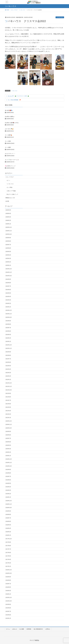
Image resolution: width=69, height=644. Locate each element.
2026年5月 (8, 210)
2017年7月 (8, 549)
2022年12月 (9, 345)
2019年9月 (8, 469)
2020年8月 (8, 435)
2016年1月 (8, 594)
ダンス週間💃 (9, 135)
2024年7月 (8, 286)
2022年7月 (8, 359)
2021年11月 (9, 386)
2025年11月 (9, 231)
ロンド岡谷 (10, 187)
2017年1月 (8, 566)
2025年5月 (8, 252)
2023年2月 (8, 338)
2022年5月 (8, 366)
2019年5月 (8, 483)
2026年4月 (8, 213)
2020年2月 (8, 452)
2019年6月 (8, 480)
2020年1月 (8, 456)
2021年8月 (8, 397)
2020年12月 (9, 421)
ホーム (8, 629)
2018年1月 (8, 535)
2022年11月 (9, 348)
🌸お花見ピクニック (10, 166)
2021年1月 (8, 418)
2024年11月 (9, 272)
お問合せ (48, 629)
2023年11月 (9, 314)
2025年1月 (8, 265)
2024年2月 (8, 303)
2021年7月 (8, 400)
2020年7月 (8, 438)
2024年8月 (8, 283)
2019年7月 (8, 476)
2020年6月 (8, 442)
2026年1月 (8, 224)
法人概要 (22, 629)
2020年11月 (9, 424)
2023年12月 (9, 310)
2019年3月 (8, 490)
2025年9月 (8, 238)
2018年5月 (8, 525)
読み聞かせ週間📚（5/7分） (12, 123)
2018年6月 (8, 521)
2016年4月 (8, 591)
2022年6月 (8, 362)
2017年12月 (9, 539)
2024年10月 (9, 276)
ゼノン (8, 180)
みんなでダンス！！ (10, 154)
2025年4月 (8, 255)
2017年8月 (8, 546)
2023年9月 (8, 321)
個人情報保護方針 (38, 629)
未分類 (7, 201)
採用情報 (29, 629)
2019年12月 (9, 459)
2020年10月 (9, 428)
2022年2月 (8, 376)
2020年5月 (8, 445)
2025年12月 (9, 227)
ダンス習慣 (8, 141)
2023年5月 (8, 335)
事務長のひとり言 (10, 198)
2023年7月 (8, 328)
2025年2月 (8, 262)
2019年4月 (8, 487)
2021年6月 (8, 404)
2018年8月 (8, 514)
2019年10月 (9, 466)
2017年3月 (8, 563)
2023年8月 (8, 324)
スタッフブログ (10, 177)
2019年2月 (8, 494)
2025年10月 (9, 234)
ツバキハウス (60, 17)
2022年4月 (8, 369)
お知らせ (15, 629)
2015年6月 (8, 615)
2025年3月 (8, 258)
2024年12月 (9, 269)
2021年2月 (8, 414)
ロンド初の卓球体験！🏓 (14, 100)
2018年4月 (8, 528)
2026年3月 (8, 217)
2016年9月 (8, 577)
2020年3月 (8, 449)
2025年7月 (8, 245)
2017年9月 (8, 542)
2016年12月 (9, 570)
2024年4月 (8, 296)
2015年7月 (8, 611)
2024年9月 (8, 279)
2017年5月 (8, 556)
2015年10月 (9, 601)
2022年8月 (8, 355)
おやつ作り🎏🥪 (9, 129)
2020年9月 (8, 431)
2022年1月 (8, 379)
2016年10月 (9, 573)
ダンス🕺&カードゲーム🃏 (12, 160)
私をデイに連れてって (12, 194)
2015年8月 (8, 608)
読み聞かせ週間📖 (10, 117)
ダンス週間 (8, 147)
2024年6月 (8, 290)
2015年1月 (8, 618)
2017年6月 (8, 553)
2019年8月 (8, 473)
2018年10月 (9, 508)
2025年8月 (8, 241)
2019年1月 (8, 497)
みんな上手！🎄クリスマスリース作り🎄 (18, 96)
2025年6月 (8, 248)
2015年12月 (9, 597)
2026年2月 (8, 220)
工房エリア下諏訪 (11, 191)
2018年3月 (8, 532)
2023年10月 (9, 317)
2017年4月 (8, 559)
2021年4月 (8, 411)
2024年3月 (8, 300)
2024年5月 (8, 293)
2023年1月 (8, 341)
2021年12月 (9, 383)
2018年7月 (8, 518)
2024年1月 (8, 307)
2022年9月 (8, 352)
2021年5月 (8, 407)
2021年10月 (9, 390)
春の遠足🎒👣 (9, 110)
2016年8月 (8, 580)
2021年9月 (8, 393)
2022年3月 (8, 373)
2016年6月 (8, 587)
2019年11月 (9, 463)
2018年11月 (9, 504)
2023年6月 (8, 331)
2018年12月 (9, 501)
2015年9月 (8, 604)
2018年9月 (8, 511)
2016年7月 (8, 584)
